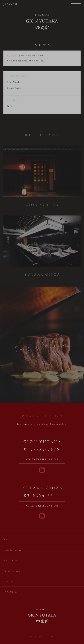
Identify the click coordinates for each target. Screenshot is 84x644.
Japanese (11, 4)
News (7, 540)
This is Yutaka (12, 550)
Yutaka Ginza (14, 89)
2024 (10, 107)
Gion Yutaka (14, 83)
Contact (8, 582)
